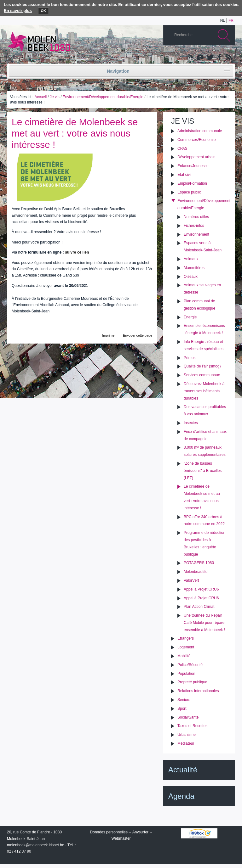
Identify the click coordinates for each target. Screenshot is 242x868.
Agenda (181, 796)
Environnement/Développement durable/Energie (103, 97)
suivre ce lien (77, 252)
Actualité (183, 770)
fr (231, 20)
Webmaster (121, 838)
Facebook (219, 58)
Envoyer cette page (138, 335)
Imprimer (109, 335)
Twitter (210, 58)
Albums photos (200, 58)
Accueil (40, 97)
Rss (228, 58)
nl (223, 20)
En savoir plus (18, 11)
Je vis (55, 97)
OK (44, 11)
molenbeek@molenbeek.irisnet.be (36, 845)
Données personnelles (109, 832)
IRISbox (199, 833)
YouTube (191, 58)
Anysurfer (140, 832)
